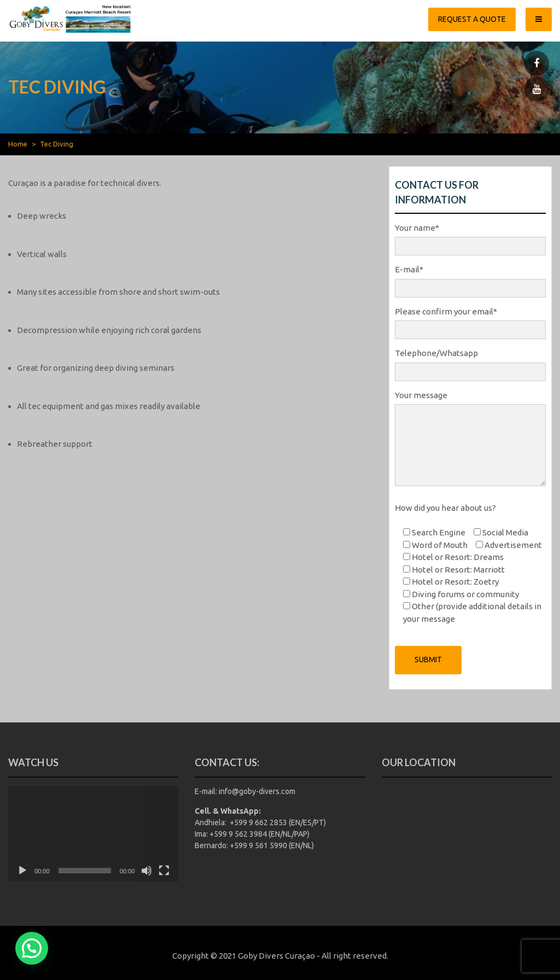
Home (18, 144)
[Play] (22, 871)
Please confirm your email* (470, 321)
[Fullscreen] (164, 871)
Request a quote (472, 19)
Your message (470, 439)
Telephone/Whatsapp (470, 363)
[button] (32, 948)
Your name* (470, 237)
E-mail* (470, 279)
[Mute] (147, 871)
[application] (93, 834)
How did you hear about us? (445, 508)
